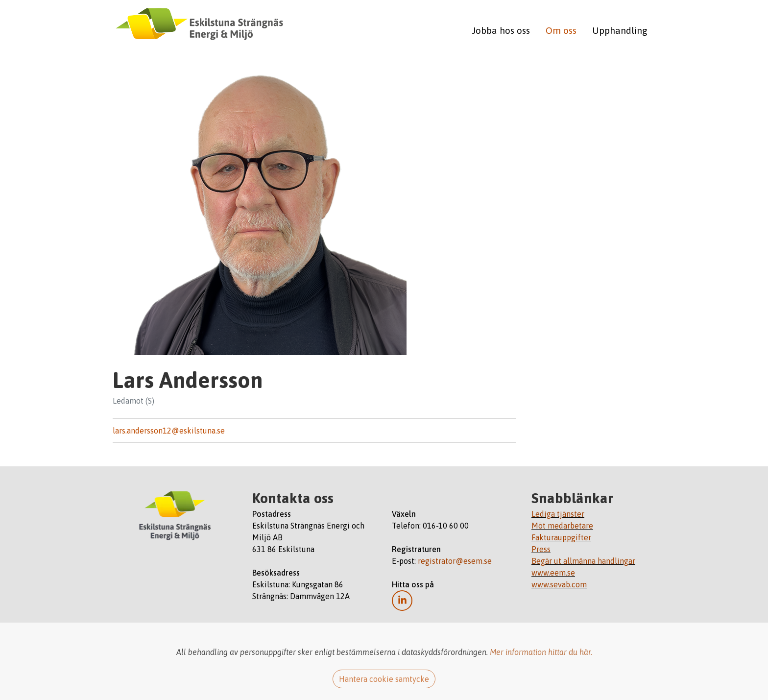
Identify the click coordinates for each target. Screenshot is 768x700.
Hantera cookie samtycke (384, 679)
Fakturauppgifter (561, 537)
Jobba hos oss (501, 30)
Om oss (561, 30)
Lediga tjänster (558, 514)
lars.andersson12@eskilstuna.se (169, 431)
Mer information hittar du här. (541, 652)
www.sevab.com (559, 584)
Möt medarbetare (562, 526)
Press (541, 549)
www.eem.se (553, 573)
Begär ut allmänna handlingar (583, 561)
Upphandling (620, 30)
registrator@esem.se (455, 561)
